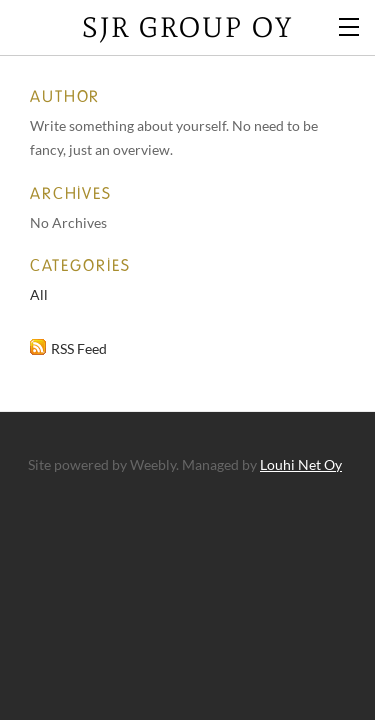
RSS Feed (79, 348)
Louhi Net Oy (301, 464)
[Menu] (350, 25)
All (39, 294)
